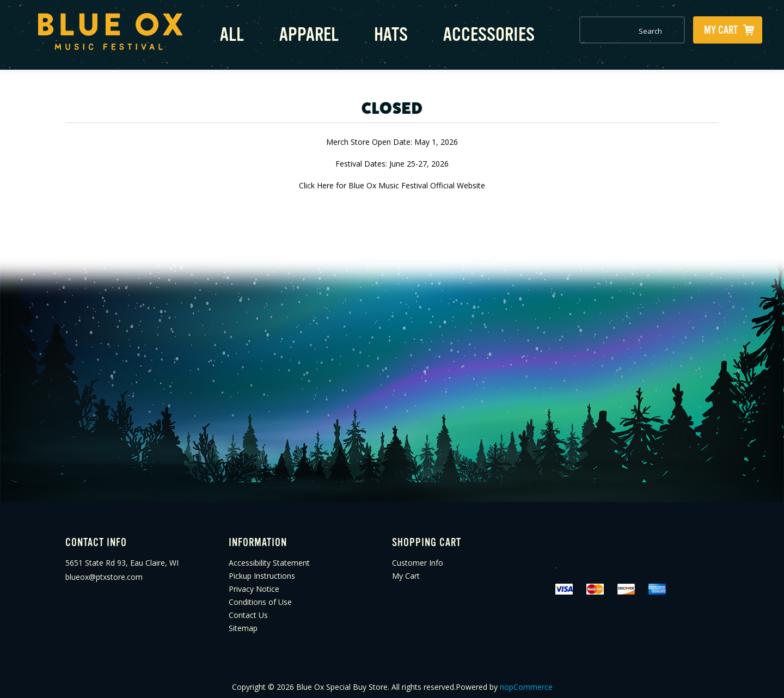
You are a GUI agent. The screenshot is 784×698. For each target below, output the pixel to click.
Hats (373, 31)
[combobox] (621, 31)
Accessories (464, 31)
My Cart (406, 570)
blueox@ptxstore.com (104, 571)
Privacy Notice (254, 583)
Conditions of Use (260, 596)
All (226, 31)
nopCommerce (526, 681)
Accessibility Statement (269, 557)
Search (673, 31)
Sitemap (243, 622)
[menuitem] (147, 557)
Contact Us (248, 609)
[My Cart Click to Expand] (728, 30)
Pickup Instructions (262, 570)
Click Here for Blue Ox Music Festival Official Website (392, 179)
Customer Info (418, 557)
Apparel (297, 31)
